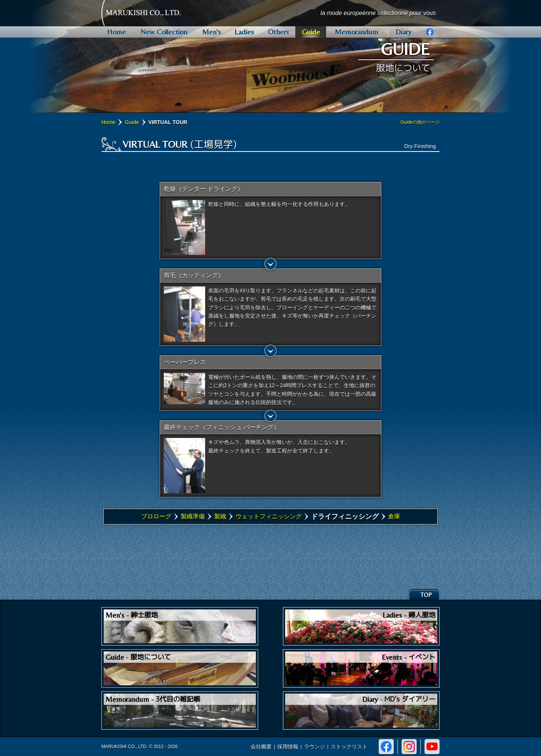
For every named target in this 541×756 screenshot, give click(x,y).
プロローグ (156, 516)
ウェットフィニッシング (269, 516)
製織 (220, 516)
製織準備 (193, 516)
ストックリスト (349, 747)
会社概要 (261, 747)
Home (108, 122)
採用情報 (288, 747)
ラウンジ (314, 747)
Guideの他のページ (420, 122)
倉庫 (394, 516)
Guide (132, 122)
